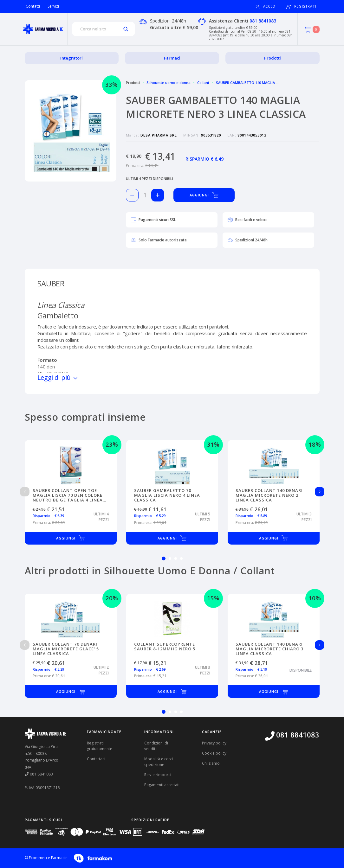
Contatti (33, 6)
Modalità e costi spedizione (159, 762)
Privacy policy (214, 743)
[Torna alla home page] (43, 29)
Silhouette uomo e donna (169, 83)
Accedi (266, 6)
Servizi (53, 6)
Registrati (301, 6)
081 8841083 (263, 21)
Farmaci (172, 58)
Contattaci (96, 759)
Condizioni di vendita (156, 746)
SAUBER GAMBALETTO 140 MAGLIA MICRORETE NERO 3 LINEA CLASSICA (276, 83)
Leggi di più (58, 377)
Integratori (71, 58)
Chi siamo (211, 763)
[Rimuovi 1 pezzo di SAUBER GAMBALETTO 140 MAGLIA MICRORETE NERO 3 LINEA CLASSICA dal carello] (132, 195)
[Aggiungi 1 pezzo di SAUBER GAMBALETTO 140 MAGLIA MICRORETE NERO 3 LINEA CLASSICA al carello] (158, 195)
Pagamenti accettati (162, 785)
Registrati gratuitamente (100, 746)
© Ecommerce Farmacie (46, 858)
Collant (203, 83)
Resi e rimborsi (158, 775)
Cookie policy (214, 753)
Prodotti (273, 58)
